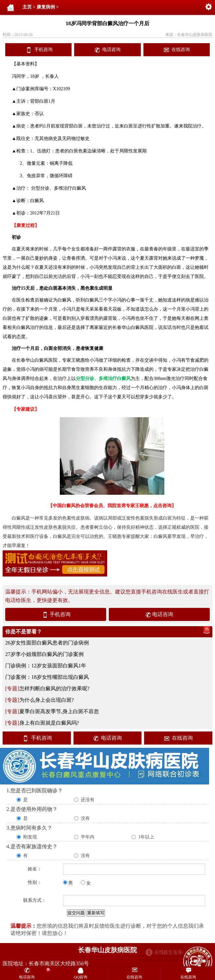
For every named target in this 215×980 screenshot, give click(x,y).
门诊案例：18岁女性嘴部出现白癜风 (47, 677)
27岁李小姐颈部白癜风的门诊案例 (44, 654)
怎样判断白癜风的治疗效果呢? (54, 688)
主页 (27, 7)
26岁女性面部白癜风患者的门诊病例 (47, 643)
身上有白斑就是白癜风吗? (49, 723)
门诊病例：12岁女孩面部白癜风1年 (46, 666)
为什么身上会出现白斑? (47, 700)
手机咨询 (43, 50)
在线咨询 (181, 50)
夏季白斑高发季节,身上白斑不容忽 (59, 711)
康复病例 (46, 7)
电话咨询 (111, 50)
